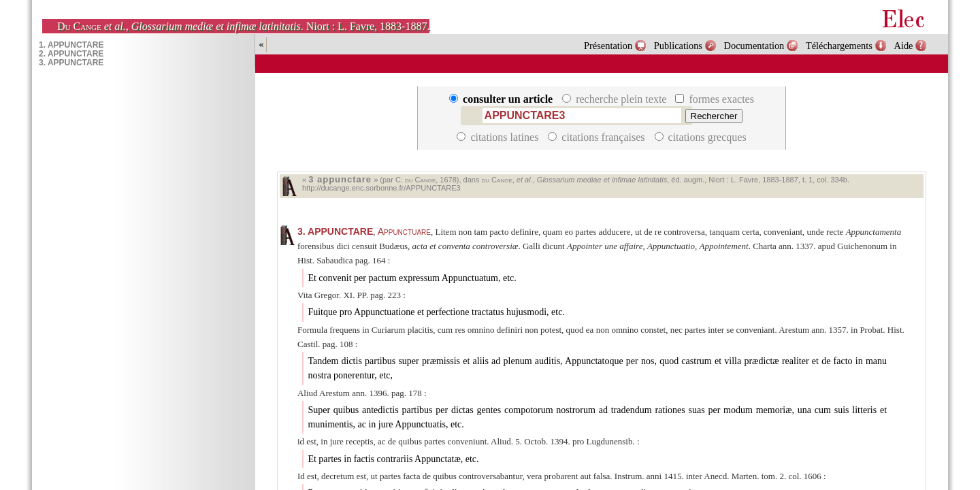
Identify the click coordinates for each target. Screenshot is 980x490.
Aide (904, 46)
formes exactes (715, 99)
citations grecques (701, 137)
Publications (678, 46)
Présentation (608, 46)
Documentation (754, 46)
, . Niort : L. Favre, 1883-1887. (243, 26)
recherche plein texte (616, 99)
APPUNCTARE (335, 231)
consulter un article (502, 99)
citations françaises (598, 137)
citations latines (499, 137)
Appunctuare (404, 231)
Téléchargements (839, 46)
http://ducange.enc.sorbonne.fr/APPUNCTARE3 (381, 188)
